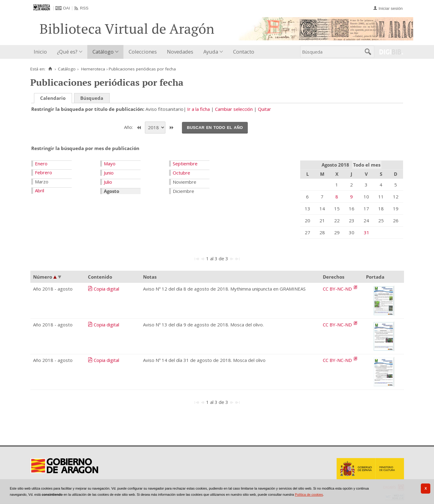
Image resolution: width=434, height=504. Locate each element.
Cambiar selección (234, 109)
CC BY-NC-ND (338, 289)
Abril (40, 190)
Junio (109, 173)
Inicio (40, 52)
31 (367, 232)
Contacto (244, 52)
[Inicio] (50, 69)
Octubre (181, 173)
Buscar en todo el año (215, 127)
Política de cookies (309, 495)
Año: (129, 127)
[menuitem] (42, 52)
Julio (108, 182)
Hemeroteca (93, 69)
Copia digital (106, 289)
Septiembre (185, 164)
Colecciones (143, 52)
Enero (41, 164)
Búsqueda (92, 98)
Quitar (264, 109)
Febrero (43, 172)
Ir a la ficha (198, 109)
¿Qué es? (67, 52)
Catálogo (103, 52)
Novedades (180, 52)
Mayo (110, 164)
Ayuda (211, 52)
